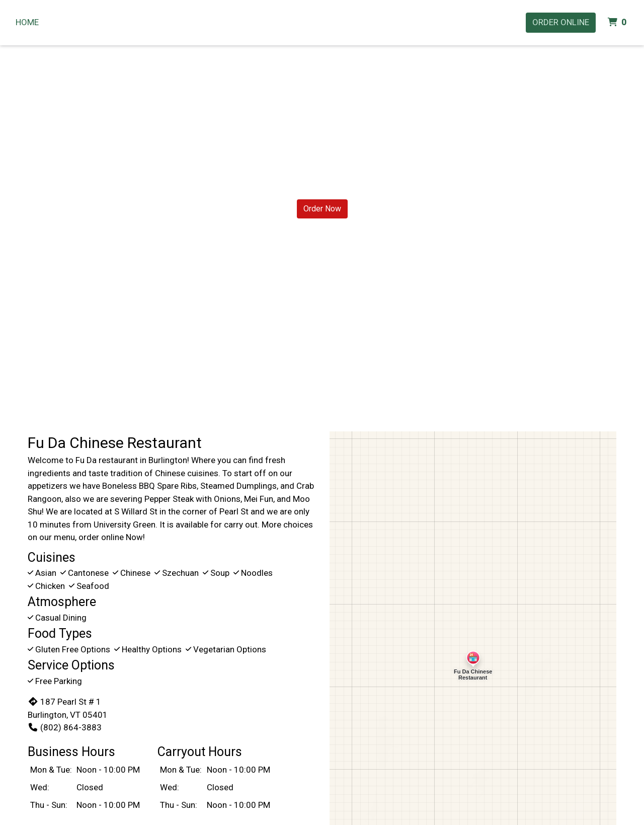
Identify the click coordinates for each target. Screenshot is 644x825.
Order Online (561, 22)
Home (27, 22)
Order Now (322, 209)
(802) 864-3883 (65, 727)
